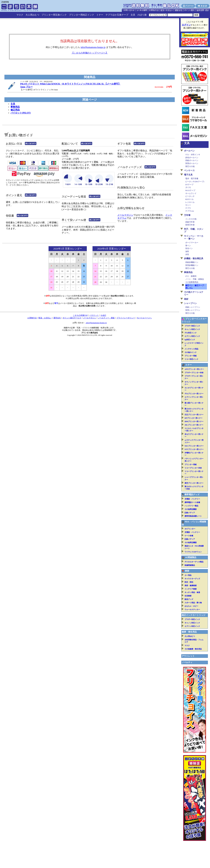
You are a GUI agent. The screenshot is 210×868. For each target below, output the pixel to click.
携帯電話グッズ (192, 495)
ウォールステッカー (192, 610)
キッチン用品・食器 (192, 592)
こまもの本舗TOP (80, 315)
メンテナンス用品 (191, 349)
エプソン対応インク (192, 336)
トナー (100, 15)
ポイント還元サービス (72, 318)
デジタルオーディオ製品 (194, 562)
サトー (188, 205)
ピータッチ (190, 196)
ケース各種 (189, 536)
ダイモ (188, 187)
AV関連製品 (191, 557)
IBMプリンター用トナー (194, 421)
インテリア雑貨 (191, 589)
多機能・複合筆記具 (194, 258)
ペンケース (189, 170)
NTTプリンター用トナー (194, 449)
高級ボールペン (192, 160)
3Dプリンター (190, 529)
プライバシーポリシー (126, 318)
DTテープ (189, 185)
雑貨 (187, 571)
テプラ (188, 208)
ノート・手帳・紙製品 (195, 279)
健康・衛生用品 (189, 632)
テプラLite (190, 211)
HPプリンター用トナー (194, 418)
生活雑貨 (188, 596)
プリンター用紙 (191, 356)
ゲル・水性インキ (193, 155)
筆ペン (188, 246)
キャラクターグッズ (192, 579)
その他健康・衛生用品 (193, 649)
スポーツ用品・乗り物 (193, 603)
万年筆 (187, 215)
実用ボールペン (192, 163)
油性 (187, 251)
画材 (186, 299)
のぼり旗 (142, 15)
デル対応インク (191, 333)
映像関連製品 (190, 565)
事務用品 (15, 107)
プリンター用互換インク (54, 15)
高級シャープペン (193, 307)
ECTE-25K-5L (34, 81)
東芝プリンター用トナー (194, 483)
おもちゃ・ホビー (191, 606)
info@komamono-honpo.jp (93, 47)
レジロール (190, 202)
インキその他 (191, 219)
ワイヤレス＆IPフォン (193, 552)
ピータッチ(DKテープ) (195, 182)
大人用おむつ (32, 15)
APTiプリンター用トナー (194, 369)
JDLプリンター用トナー (194, 425)
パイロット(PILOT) (21, 113)
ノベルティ (187, 662)
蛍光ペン (189, 248)
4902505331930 (48, 81)
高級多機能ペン (192, 262)
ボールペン (189, 151)
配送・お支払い (45, 318)
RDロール (189, 199)
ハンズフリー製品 (191, 506)
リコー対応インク (191, 359)
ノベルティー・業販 (106, 318)
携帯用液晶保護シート (193, 516)
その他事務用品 (192, 282)
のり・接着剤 (191, 276)
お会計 (103, 315)
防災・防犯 (189, 582)
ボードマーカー (192, 243)
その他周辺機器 (191, 509)
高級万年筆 (190, 222)
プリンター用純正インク (82, 15)
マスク (20, 15)
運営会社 (57, 318)
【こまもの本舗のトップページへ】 (90, 53)
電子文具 (188, 175)
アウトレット (188, 656)
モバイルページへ (144, 318)
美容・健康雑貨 (191, 586)
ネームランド (191, 193)
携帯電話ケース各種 (192, 502)
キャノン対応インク (192, 329)
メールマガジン (125, 215)
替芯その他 (190, 166)
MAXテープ (190, 190)
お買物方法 (32, 318)
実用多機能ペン (192, 265)
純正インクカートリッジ (194, 615)
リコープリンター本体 (193, 468)
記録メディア (190, 513)
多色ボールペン (192, 158)
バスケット (94, 315)
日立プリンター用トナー (194, 415)
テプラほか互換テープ (117, 15)
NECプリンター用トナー (194, 446)
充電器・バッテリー (192, 499)
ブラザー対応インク (192, 326)
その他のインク (191, 352)
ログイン (186, 25)
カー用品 (188, 575)
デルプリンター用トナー (194, 394)
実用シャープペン (193, 310)
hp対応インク (190, 340)
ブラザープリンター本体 (194, 373)
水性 (187, 254)
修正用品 (15, 110)
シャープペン (190, 303)
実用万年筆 (190, 225)
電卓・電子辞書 (192, 179)
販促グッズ (189, 599)
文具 (133, 15)
